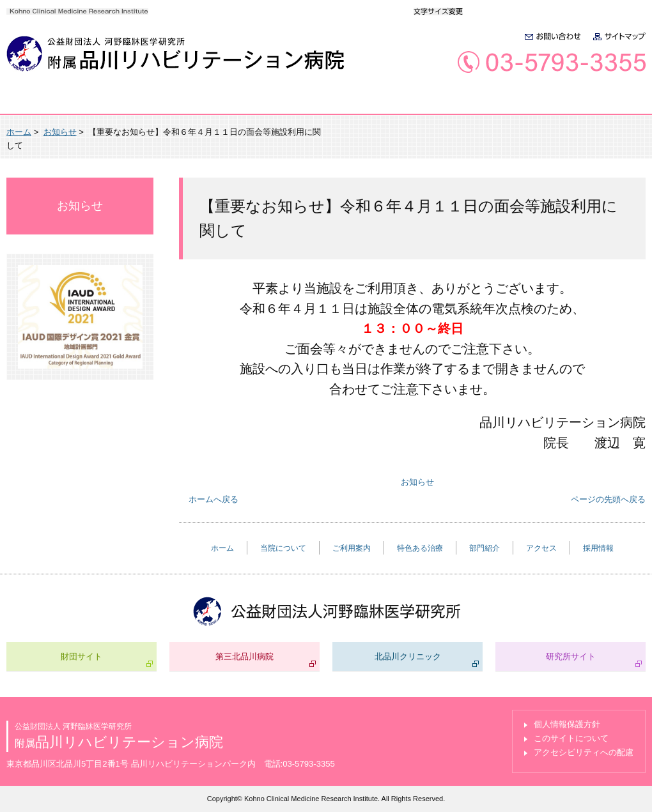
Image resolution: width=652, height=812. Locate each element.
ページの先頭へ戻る (608, 499)
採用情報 (603, 103)
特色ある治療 (335, 103)
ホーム (45, 103)
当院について (136, 103)
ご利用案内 (235, 103)
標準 (484, 11)
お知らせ (60, 132)
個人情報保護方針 (567, 724)
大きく (510, 11)
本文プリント (611, 132)
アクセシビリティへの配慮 (584, 752)
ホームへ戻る (213, 499)
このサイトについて (571, 738)
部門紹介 (431, 103)
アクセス (517, 103)
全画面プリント (531, 132)
